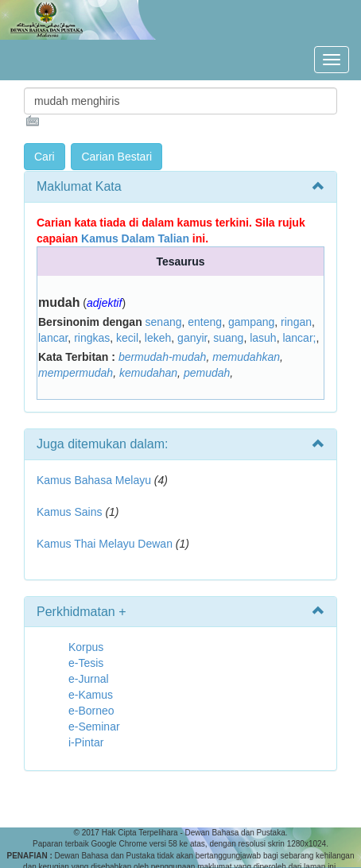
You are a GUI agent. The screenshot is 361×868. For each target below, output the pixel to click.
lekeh (158, 338)
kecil (127, 338)
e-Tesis (86, 663)
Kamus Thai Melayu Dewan (105, 544)
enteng (205, 322)
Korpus (86, 647)
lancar (53, 338)
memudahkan (246, 357)
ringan (296, 322)
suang (228, 338)
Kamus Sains (69, 512)
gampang (251, 322)
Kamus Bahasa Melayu (95, 480)
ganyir (192, 338)
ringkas (92, 338)
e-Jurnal (89, 679)
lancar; (299, 338)
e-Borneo (91, 711)
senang (164, 322)
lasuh (263, 338)
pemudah (207, 373)
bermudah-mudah (163, 357)
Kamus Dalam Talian (135, 238)
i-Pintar (86, 742)
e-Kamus (91, 695)
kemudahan (148, 373)
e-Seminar (94, 727)
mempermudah (76, 373)
